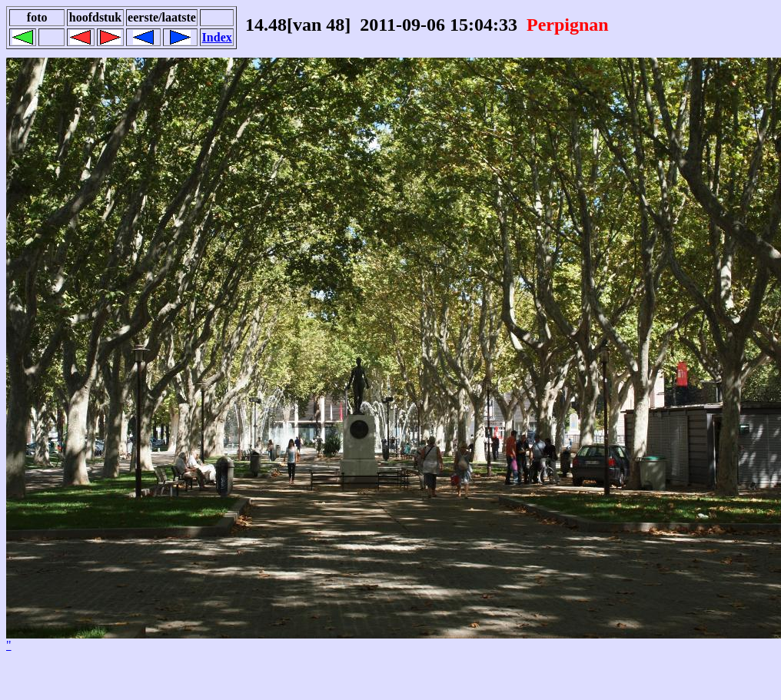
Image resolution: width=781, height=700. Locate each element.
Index (217, 37)
